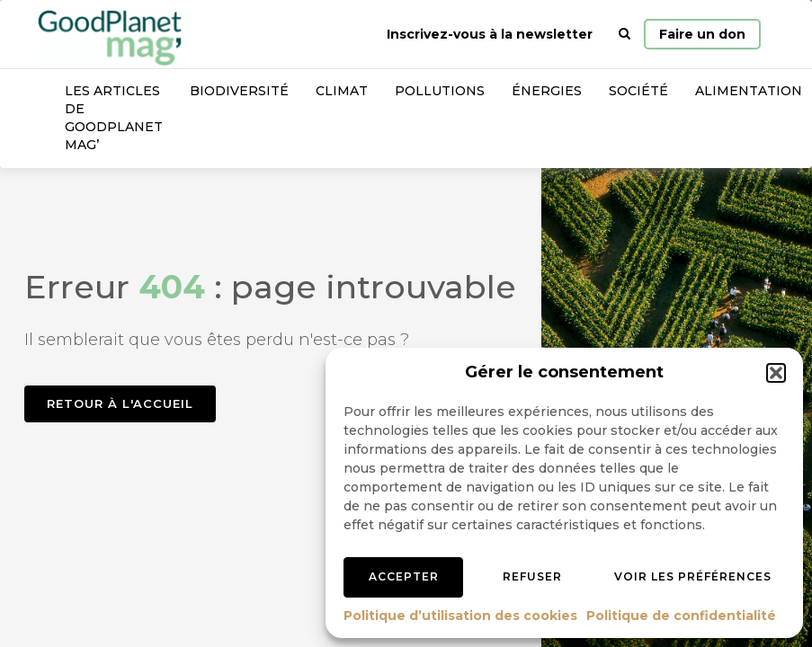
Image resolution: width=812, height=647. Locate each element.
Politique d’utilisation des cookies (460, 616)
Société (638, 91)
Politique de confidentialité (681, 616)
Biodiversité (239, 91)
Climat (342, 91)
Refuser (532, 576)
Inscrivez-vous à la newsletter (490, 34)
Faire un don (702, 34)
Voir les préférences (693, 576)
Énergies (547, 91)
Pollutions (440, 91)
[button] (776, 373)
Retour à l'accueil (120, 403)
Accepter (404, 576)
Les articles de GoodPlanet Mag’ (114, 118)
